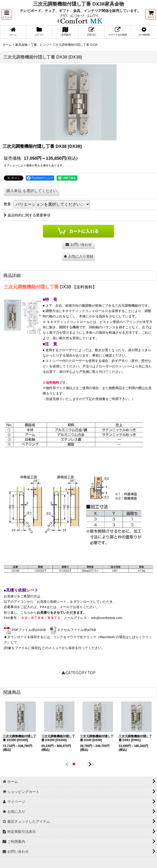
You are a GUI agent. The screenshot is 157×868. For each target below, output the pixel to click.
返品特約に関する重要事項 (27, 215)
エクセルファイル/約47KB (73, 630)
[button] (7, 14)
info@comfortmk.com (107, 618)
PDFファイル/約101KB (25, 630)
